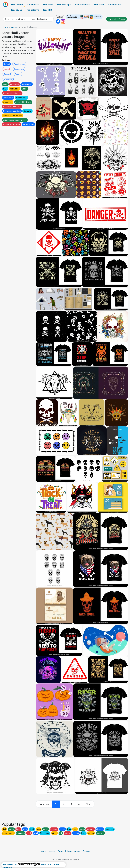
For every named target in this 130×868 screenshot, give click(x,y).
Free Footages (64, 5)
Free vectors (17, 5)
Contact (86, 851)
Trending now (19, 64)
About (77, 851)
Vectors (15, 27)
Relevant (7, 74)
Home (5, 27)
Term (61, 851)
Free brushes (115, 5)
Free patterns (32, 10)
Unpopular (8, 79)
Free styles (16, 10)
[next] (89, 804)
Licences (52, 851)
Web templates (83, 5)
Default (7, 64)
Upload (60, 17)
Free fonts (48, 5)
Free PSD (47, 10)
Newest (7, 69)
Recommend (19, 69)
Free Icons (99, 5)
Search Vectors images (15, 19)
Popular (18, 74)
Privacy (69, 851)
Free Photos (33, 5)
